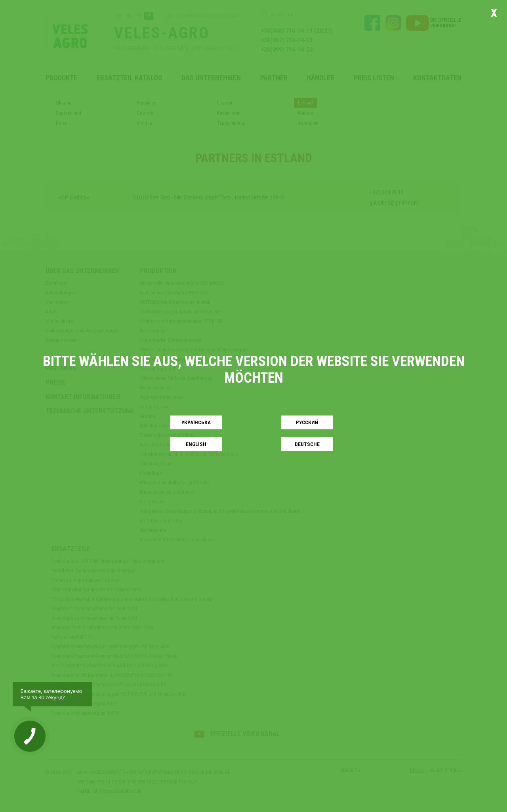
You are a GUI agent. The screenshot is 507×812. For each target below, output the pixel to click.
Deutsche (307, 444)
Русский (307, 422)
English (196, 444)
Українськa (196, 422)
